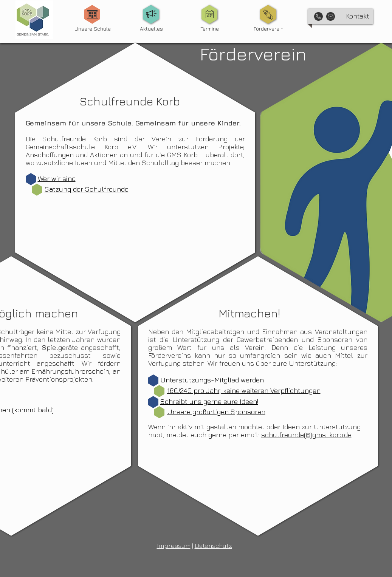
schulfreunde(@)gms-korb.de (306, 435)
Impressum (174, 546)
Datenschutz (213, 546)
